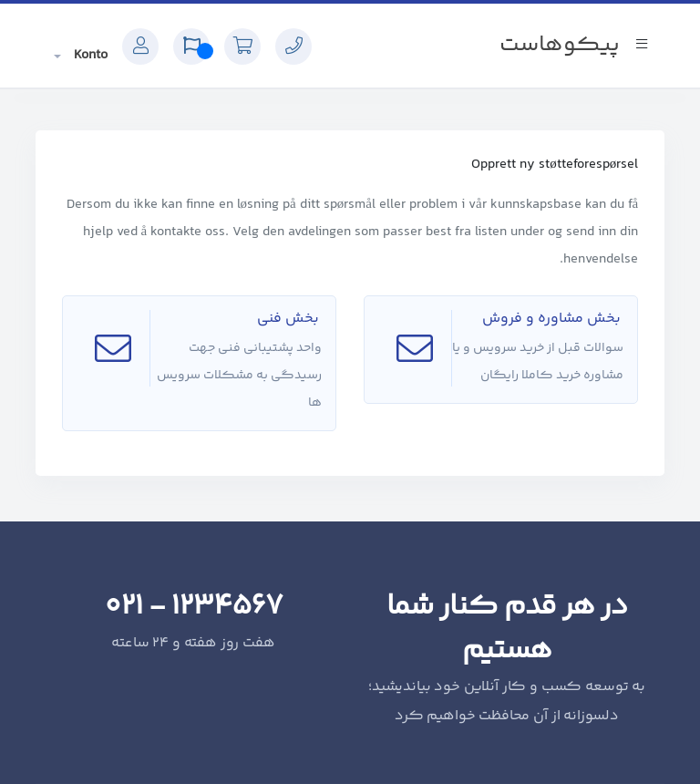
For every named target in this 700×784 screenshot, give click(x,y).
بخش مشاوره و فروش (553, 319)
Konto (89, 55)
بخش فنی (289, 319)
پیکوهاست (560, 45)
